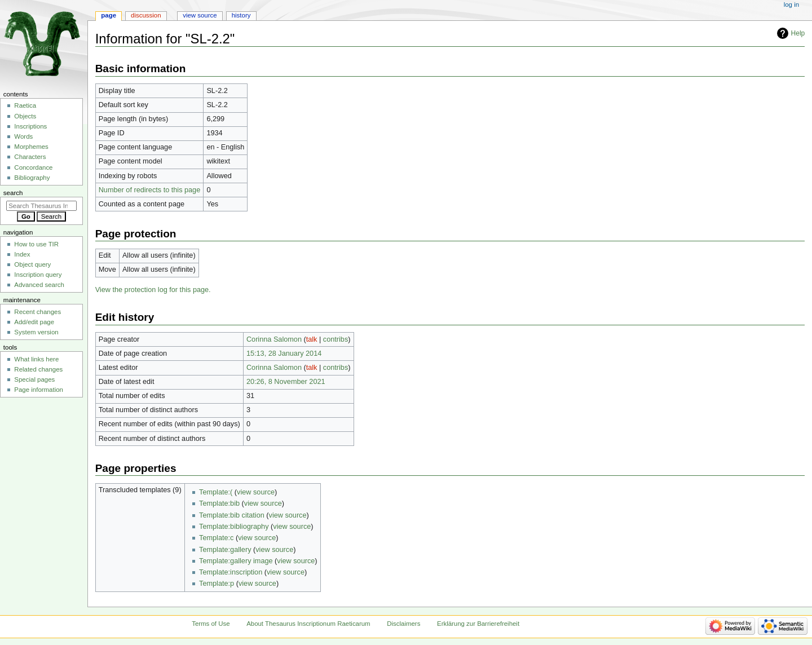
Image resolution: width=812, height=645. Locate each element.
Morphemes (31, 147)
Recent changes (37, 312)
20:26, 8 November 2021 (286, 382)
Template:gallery (225, 550)
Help (798, 33)
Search (13, 193)
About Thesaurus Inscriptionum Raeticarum (308, 624)
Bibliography (32, 178)
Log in (791, 5)
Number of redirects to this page (150, 190)
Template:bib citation (232, 515)
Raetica (25, 105)
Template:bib (219, 503)
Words (23, 136)
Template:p (217, 584)
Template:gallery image (236, 561)
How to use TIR (36, 244)
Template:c (216, 538)
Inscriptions (30, 126)
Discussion (146, 15)
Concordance (33, 167)
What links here (36, 359)
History (241, 15)
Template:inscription (231, 572)
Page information (39, 390)
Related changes (38, 369)
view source (256, 492)
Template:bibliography (234, 527)
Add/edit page (34, 322)
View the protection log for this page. (153, 290)
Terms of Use (211, 624)
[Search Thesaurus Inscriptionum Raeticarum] (41, 206)
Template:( (216, 492)
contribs (336, 339)
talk (312, 339)
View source (200, 15)
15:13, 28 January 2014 (284, 354)
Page (109, 15)
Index (22, 254)
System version (36, 332)
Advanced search (39, 285)
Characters (30, 157)
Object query (32, 264)
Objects (25, 116)
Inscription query (38, 275)
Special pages (34, 379)
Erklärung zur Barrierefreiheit (478, 624)
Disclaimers (403, 624)
